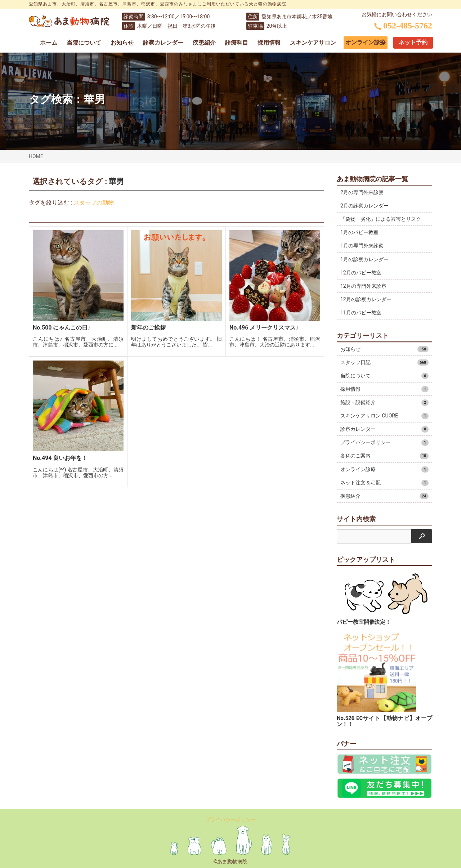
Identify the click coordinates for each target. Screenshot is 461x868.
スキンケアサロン (313, 43)
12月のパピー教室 (361, 273)
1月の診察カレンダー (364, 259)
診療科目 (237, 43)
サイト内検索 (356, 519)
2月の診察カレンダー (364, 206)
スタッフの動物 (94, 203)
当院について (84, 43)
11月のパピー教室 (361, 313)
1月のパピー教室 (359, 232)
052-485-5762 (403, 26)
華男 (94, 99)
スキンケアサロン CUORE (384, 416)
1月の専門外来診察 (362, 246)
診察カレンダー (163, 43)
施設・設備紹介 (384, 403)
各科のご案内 (384, 456)
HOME (36, 156)
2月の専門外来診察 (362, 192)
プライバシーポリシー (384, 443)
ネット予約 (413, 42)
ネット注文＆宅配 (384, 483)
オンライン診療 (366, 42)
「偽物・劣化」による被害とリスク (381, 219)
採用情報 (269, 43)
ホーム (49, 43)
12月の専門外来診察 (363, 286)
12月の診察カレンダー (366, 299)
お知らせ (122, 43)
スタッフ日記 (384, 363)
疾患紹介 (204, 43)
